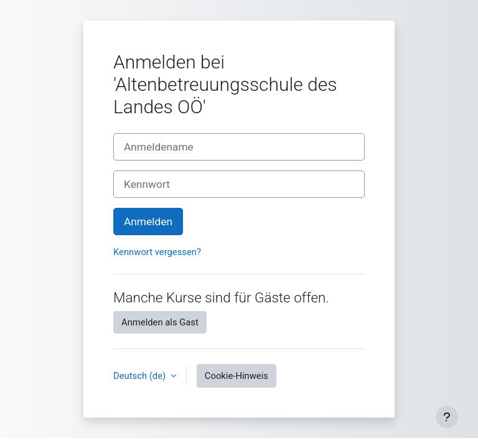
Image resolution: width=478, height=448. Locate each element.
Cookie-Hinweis (237, 376)
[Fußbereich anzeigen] (447, 417)
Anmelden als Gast (160, 322)
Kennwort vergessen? (157, 252)
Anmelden (148, 222)
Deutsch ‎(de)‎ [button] (141, 376)
